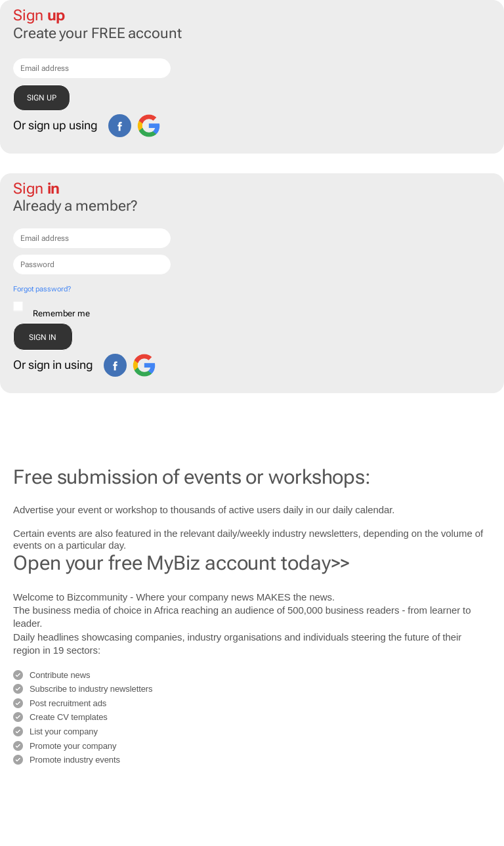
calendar (373, 510)
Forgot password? (42, 289)
